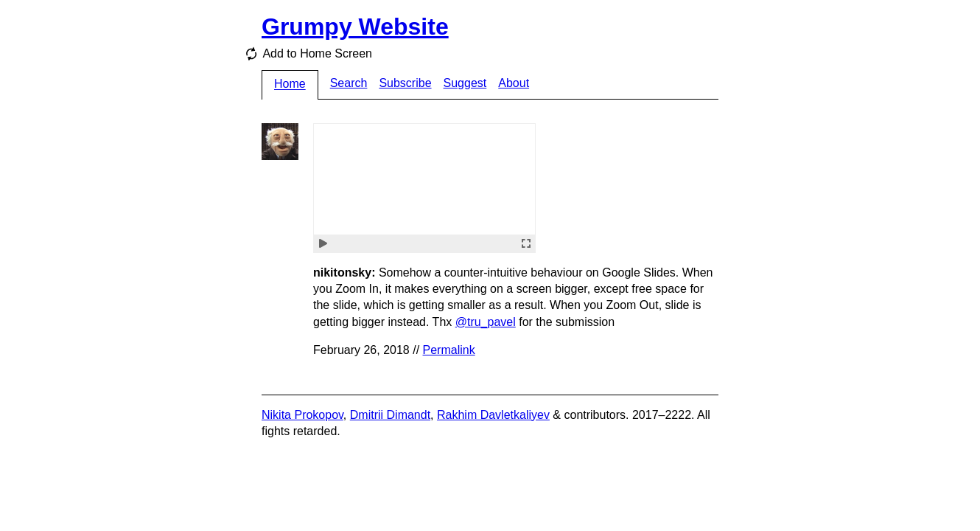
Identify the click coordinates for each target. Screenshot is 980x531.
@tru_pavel (486, 322)
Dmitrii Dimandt (390, 415)
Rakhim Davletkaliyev (493, 415)
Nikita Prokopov (302, 415)
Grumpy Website (355, 27)
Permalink (449, 350)
